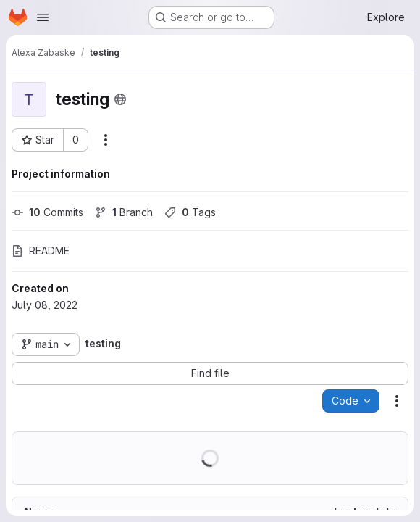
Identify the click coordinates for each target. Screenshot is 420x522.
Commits (47, 212)
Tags (190, 212)
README (41, 250)
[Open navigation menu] (43, 17)
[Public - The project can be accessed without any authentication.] (120, 99)
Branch (124, 212)
